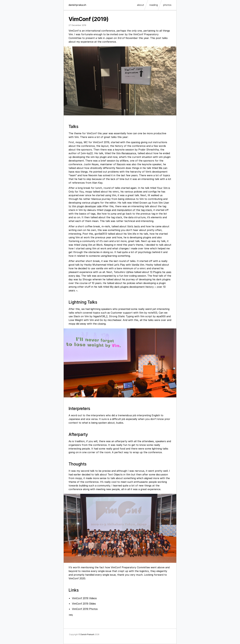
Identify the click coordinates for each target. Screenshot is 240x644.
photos (167, 5)
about (141, 5)
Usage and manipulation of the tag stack (128, 210)
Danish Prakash (87, 634)
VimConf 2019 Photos (85, 609)
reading (154, 5)
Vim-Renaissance (126, 153)
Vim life (132, 234)
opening (135, 142)
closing (102, 324)
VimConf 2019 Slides (84, 604)
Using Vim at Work (92, 245)
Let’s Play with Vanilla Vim (129, 265)
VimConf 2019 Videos (84, 598)
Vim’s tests (134, 226)
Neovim (121, 164)
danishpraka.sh (77, 5)
